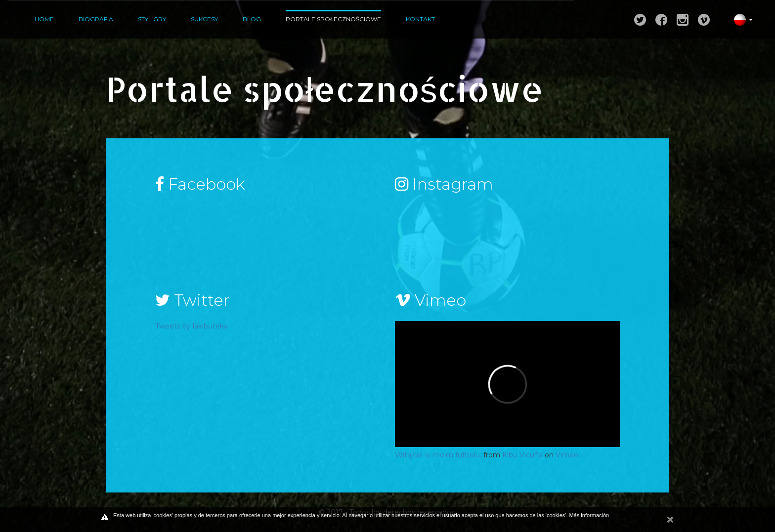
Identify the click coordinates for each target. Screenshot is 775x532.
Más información (589, 515)
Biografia (96, 19)
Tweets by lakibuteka (192, 326)
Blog (252, 19)
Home (44, 19)
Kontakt (420, 19)
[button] (740, 19)
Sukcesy (204, 19)
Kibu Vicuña (522, 455)
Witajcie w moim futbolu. (438, 455)
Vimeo (567, 455)
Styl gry (152, 19)
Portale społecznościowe (333, 19)
